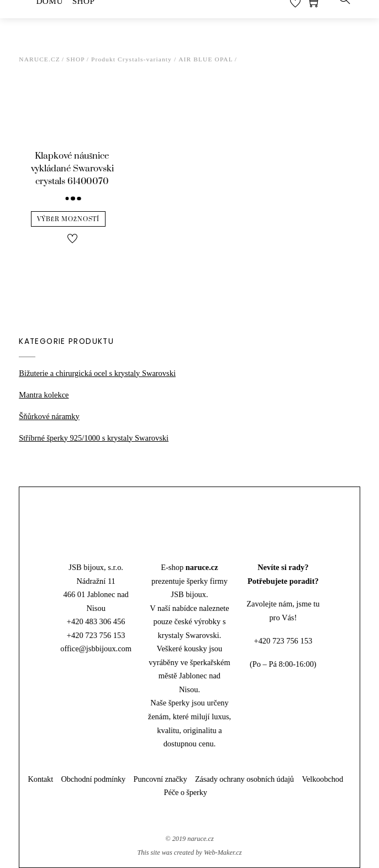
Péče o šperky (186, 792)
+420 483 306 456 (96, 621)
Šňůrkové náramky (49, 416)
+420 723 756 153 (96, 635)
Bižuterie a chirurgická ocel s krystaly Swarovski (97, 373)
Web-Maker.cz (223, 853)
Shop (76, 59)
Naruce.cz (40, 59)
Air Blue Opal (206, 59)
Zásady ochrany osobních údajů (244, 779)
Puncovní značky (160, 779)
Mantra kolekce (44, 395)
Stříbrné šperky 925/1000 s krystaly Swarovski (94, 438)
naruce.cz (200, 839)
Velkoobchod (322, 779)
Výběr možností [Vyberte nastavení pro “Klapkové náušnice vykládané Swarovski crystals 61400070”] (68, 219)
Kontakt (41, 779)
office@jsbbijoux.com (96, 649)
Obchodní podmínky (94, 779)
